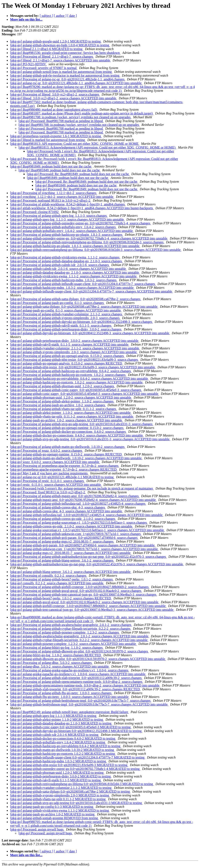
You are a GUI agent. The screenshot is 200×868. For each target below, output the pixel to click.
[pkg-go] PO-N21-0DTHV (28, 64)
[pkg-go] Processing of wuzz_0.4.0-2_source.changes (47, 451)
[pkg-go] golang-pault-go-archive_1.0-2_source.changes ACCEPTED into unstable (66, 420)
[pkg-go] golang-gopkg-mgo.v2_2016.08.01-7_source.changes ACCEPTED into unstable (71, 553)
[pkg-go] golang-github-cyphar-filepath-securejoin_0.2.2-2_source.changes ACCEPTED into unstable (79, 640)
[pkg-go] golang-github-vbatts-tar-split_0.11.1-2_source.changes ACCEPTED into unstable (72, 416)
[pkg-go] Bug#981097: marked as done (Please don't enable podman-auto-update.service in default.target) (82, 113)
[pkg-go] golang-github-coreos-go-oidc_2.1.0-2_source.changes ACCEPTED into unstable (72, 526)
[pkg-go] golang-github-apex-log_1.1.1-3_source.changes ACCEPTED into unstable (67, 219)
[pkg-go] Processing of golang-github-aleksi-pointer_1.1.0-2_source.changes (62, 401)
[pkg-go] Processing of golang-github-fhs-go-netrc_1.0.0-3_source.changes (61, 693)
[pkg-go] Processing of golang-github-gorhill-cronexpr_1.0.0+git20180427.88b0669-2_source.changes (80, 587)
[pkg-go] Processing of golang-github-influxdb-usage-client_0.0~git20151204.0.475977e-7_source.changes (83, 284)
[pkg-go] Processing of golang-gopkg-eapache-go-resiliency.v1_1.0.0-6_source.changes (70, 670)
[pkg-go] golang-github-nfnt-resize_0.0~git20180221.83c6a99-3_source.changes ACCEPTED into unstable (83, 367)
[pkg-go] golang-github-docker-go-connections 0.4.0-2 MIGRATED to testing (63, 738)
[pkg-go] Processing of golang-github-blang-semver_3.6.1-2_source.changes (62, 560)
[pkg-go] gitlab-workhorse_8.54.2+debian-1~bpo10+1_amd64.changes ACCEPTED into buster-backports (82, 208)
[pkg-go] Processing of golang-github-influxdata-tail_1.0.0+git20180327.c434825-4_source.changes (78, 504)
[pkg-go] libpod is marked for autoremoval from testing (48, 140)
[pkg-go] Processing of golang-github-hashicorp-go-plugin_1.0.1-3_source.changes (67, 235)
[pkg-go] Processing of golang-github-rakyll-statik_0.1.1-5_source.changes (61, 325)
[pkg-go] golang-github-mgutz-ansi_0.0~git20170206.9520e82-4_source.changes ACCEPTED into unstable (83, 500)
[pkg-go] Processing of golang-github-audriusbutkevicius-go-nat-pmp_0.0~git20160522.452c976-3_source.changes (88, 557)
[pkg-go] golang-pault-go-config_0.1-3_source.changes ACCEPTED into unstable (66, 310)
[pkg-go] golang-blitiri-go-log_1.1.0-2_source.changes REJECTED (56, 655)
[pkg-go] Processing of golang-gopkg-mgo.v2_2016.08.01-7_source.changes (62, 541)
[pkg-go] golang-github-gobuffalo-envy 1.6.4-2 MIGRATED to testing (58, 742)
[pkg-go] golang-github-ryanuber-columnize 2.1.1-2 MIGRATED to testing (61, 788)
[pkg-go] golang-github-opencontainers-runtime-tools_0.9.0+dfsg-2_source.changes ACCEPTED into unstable (85, 685)
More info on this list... (26, 19)
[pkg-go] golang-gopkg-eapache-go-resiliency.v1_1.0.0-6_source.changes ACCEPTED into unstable (78, 674)
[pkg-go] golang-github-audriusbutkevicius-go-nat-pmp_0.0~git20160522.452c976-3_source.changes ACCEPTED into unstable (97, 564)
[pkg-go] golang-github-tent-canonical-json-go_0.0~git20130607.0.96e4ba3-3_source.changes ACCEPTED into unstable (92, 610)
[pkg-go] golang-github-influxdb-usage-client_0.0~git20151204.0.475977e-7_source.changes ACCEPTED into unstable (91, 291)
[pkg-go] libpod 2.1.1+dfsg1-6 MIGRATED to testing (47, 49)
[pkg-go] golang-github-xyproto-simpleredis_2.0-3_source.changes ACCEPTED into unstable (74, 352)
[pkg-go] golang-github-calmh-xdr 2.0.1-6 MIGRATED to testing (55, 735)
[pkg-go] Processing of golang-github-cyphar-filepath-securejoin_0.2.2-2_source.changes (71, 629)
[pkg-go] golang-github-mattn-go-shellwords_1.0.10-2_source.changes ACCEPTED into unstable (76, 458)
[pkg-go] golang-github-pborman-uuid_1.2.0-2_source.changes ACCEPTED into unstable (71, 397)
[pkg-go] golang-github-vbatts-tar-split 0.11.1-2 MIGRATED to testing (58, 799)
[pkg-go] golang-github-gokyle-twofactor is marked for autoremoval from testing (65, 75)
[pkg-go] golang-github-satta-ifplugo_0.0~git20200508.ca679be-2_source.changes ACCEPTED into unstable (84, 307)
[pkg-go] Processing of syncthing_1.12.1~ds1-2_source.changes (54, 193)
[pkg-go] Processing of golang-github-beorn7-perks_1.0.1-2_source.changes (62, 579)
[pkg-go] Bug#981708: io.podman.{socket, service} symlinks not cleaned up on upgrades (71, 117)
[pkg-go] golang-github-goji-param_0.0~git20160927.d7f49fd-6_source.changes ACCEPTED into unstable (83, 545)
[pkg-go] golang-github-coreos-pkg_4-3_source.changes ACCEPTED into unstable (66, 511)
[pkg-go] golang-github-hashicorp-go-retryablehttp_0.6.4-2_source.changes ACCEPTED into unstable (79, 379)
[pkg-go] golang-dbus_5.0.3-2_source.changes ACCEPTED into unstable (60, 666)
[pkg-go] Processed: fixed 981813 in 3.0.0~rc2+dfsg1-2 (48, 492)
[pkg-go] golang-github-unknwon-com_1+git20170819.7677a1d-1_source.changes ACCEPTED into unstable (84, 549)
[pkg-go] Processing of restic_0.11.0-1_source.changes (47, 481)
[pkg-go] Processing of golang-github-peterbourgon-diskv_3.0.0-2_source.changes (66, 329)
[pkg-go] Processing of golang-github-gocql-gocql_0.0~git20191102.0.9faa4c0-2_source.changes (76, 591)
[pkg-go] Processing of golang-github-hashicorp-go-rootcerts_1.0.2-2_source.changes (68, 375)
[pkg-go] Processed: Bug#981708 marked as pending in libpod (61, 121)
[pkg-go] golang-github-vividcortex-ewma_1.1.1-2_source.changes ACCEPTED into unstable (74, 276)
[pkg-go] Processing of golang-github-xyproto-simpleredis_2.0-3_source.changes (65, 318)
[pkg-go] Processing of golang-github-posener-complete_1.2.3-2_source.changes (65, 632)
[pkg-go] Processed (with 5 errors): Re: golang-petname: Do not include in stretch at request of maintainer (82, 488)
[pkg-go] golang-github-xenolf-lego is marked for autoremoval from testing (61, 72)
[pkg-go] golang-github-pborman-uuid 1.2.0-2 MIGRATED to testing (57, 773)
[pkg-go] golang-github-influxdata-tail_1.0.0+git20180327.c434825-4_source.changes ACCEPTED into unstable (87, 515)
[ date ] (72, 16)
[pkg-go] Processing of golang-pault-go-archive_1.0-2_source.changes (58, 405)
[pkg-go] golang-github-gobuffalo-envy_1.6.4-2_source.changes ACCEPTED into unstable (72, 231)
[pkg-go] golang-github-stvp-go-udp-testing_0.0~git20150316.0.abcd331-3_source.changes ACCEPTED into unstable (90, 439)
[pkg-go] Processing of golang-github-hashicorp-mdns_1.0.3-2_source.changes (64, 280)
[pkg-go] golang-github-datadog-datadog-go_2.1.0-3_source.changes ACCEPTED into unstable (75, 272)
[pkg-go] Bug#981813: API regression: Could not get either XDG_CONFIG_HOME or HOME (75, 144)
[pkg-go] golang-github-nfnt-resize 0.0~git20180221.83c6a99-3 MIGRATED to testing (69, 765)
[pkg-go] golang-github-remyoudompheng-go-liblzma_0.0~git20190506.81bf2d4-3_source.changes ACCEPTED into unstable (96, 250)
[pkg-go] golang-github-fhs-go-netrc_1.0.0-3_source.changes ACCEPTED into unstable (70, 697)
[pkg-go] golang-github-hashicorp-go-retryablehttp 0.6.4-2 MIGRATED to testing (66, 746)
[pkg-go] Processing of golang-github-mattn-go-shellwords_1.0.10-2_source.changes (68, 447)
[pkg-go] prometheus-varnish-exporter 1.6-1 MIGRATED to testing (56, 136)
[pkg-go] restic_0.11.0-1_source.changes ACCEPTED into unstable (56, 485)
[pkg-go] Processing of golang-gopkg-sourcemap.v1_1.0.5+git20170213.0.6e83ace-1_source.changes (79, 523)
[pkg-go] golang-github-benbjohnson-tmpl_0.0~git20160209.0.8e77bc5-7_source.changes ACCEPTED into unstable (89, 704)
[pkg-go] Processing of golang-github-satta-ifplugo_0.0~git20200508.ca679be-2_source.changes (76, 299)
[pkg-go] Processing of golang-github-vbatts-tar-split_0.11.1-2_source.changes (64, 409)
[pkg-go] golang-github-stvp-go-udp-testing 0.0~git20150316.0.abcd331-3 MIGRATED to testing (76, 803)
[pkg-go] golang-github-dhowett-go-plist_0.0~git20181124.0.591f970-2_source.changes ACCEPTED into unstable (88, 659)
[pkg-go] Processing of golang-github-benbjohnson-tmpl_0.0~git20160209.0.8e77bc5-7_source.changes (81, 701)
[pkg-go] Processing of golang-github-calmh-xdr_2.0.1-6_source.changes (60, 265)
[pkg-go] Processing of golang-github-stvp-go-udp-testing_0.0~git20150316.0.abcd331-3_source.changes (82, 424)
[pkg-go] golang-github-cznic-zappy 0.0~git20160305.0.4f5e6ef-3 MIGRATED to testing (71, 727)
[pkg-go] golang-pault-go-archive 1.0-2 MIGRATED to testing (53, 814)
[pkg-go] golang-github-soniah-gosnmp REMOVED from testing (54, 818)
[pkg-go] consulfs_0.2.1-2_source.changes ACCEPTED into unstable (57, 583)
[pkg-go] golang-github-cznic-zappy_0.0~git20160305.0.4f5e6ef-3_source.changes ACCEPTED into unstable (85, 394)
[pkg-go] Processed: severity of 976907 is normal (44, 68)
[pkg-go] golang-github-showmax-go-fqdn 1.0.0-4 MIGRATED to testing (60, 45)
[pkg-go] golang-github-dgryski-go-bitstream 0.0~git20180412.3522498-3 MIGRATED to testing (76, 731)
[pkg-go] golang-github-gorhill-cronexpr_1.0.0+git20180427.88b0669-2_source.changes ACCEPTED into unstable (88, 606)
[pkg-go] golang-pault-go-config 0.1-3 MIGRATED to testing (52, 807)
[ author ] (60, 16)
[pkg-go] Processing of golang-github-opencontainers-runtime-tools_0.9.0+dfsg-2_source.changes (77, 682)
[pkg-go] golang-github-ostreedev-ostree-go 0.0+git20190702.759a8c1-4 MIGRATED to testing (75, 769)
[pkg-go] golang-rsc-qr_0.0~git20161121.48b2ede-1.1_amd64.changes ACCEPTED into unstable (76, 83)
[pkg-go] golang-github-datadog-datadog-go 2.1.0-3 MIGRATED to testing (61, 723)
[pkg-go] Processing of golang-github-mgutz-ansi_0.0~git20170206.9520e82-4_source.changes (75, 496)
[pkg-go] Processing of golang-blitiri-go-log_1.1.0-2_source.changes (57, 648)
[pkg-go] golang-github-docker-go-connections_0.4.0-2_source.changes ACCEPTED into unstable (77, 435)
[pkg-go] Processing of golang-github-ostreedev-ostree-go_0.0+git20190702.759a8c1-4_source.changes (81, 223)
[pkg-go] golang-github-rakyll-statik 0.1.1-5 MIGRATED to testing (56, 780)
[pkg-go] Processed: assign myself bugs (37, 829)
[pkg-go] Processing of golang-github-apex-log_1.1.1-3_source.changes (59, 216)
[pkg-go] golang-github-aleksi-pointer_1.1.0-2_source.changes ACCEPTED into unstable (71, 413)
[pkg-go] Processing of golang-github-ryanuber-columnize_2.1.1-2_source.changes (66, 314)
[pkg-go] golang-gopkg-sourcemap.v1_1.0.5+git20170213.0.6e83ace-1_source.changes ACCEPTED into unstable (87, 530)
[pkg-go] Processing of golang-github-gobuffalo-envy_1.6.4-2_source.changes (63, 227)
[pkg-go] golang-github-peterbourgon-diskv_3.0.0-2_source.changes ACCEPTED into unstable (75, 341)
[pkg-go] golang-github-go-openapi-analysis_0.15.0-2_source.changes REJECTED (66, 363)
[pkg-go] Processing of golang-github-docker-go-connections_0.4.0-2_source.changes (68, 432)
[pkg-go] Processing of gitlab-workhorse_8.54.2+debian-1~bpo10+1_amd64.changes (68, 204)
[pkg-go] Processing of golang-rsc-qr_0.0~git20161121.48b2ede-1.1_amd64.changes (68, 79)
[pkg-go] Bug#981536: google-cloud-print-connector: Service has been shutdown (65, 53)
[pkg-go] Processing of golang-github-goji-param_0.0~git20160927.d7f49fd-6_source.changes (74, 538)
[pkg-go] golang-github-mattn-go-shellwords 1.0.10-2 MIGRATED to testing (62, 750)
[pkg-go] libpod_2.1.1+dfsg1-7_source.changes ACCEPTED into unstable (61, 60)
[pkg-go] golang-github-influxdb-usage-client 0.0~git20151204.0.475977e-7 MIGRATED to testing (78, 757)
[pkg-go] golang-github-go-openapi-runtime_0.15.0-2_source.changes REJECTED (66, 454)
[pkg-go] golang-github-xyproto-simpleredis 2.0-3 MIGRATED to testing (60, 795)
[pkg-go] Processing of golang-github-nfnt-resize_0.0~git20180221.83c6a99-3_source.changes (74, 360)
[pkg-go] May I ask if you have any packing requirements (49, 473)
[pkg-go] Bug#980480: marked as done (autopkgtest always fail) (54, 110)
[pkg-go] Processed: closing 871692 (35, 212)
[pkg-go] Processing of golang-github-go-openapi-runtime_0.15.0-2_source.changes (67, 428)
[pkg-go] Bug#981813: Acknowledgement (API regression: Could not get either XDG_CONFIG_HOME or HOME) (97, 147)
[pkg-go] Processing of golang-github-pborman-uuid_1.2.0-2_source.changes (62, 386)
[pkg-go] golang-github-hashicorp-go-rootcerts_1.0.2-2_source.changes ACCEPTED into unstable (77, 382)
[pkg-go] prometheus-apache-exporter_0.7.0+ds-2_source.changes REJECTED (64, 469)
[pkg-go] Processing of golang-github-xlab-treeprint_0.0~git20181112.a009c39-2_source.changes (76, 678)
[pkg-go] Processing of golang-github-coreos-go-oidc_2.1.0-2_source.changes (63, 519)
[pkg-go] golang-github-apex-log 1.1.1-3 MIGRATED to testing (54, 716)
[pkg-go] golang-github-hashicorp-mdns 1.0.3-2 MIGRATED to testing (58, 761)
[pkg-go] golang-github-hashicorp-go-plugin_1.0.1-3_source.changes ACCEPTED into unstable (75, 246)
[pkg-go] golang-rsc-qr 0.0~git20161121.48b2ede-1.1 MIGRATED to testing (62, 477)
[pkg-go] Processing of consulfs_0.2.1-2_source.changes (49, 576)
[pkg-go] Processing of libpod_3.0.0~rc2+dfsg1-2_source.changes (55, 94)
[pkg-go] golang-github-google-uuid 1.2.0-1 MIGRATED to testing (56, 41)
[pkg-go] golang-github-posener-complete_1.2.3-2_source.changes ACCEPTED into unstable (73, 644)
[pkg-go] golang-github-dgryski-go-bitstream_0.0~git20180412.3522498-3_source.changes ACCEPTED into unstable (90, 333)
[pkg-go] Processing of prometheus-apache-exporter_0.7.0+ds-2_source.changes (65, 466)
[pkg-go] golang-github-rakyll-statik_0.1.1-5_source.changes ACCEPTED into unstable (70, 344)
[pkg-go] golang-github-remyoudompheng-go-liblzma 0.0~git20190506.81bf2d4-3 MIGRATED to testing (82, 784)
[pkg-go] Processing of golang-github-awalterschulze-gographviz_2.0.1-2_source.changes (71, 625)
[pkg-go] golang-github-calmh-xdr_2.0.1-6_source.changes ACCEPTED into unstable (68, 269)
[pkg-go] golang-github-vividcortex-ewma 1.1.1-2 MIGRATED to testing (60, 810)
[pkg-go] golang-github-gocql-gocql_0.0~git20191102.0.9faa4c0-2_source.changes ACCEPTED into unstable (85, 602)
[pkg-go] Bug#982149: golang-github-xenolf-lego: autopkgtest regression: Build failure (70, 712)
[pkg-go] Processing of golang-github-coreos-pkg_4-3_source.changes (58, 507)
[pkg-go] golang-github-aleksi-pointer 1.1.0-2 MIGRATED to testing (57, 720)
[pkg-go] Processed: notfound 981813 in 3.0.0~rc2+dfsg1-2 (51, 200)
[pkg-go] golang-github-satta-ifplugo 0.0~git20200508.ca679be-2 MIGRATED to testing (70, 791)
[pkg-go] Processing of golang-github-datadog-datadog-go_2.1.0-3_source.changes (66, 261)
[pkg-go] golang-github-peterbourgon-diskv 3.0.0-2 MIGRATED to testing (61, 776)
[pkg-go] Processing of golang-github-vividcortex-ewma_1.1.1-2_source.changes (65, 257)
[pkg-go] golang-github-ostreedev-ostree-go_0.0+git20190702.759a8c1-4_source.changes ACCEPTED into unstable (89, 238)
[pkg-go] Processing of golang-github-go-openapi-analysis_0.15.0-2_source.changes (67, 356)
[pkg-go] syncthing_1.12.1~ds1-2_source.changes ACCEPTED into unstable (62, 197)
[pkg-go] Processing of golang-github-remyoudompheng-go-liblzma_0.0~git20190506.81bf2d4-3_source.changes (87, 242)
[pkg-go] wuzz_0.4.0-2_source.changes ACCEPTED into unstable (55, 462)
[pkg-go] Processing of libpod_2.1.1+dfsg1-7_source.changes (52, 57)
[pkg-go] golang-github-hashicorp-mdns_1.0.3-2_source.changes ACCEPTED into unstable (72, 288)
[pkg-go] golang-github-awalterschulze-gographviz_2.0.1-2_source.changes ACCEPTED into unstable (80, 636)
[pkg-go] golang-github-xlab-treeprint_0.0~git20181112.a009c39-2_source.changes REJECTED (75, 689)
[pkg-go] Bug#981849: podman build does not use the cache (51, 166)
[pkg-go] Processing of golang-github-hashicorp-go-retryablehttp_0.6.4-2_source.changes (71, 371)
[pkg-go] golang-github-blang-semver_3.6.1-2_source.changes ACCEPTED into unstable (71, 572)
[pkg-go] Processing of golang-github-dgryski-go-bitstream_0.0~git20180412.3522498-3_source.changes (82, 322)
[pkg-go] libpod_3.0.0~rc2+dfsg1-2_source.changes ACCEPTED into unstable (64, 98)
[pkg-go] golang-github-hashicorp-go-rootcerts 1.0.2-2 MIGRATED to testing (63, 754)
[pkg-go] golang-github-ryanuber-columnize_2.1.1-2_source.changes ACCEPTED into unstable (75, 348)
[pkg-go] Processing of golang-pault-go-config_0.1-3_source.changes (57, 303)
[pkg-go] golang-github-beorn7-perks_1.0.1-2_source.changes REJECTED (61, 598)
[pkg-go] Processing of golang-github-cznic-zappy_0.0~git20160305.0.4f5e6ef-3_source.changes (76, 390)
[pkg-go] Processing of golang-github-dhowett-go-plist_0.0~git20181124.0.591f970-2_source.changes (79, 651)
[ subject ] (46, 16)
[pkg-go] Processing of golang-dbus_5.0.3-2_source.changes (51, 663)
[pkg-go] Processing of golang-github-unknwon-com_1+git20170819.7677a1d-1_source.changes (76, 534)
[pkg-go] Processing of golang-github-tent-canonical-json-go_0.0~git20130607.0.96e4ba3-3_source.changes (84, 594)
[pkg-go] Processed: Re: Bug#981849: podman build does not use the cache (78, 174)
